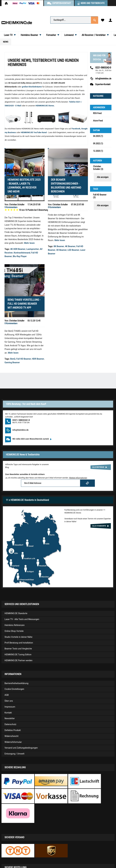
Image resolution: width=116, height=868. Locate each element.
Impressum (10, 707)
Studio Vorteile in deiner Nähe (18, 637)
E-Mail (19, 106)
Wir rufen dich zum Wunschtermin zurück (32, 439)
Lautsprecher (33, 249)
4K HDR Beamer (18, 249)
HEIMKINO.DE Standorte (16, 613)
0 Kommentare (54, 207)
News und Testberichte (93, 3)
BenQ (13, 359)
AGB (7, 695)
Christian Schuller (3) (98, 168)
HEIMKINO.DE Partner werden (19, 660)
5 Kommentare (11, 207)
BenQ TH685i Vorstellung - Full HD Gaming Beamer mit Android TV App (24, 304)
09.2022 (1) (98, 144)
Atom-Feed (98, 121)
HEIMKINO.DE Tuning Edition (18, 655)
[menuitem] (74, 20)
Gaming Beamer (12, 362)
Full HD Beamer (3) (100, 196)
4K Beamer (70, 246)
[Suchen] (94, 20)
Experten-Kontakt (103, 84)
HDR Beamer (38, 359)
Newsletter (10, 718)
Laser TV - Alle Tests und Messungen (22, 619)
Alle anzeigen (103, 177)
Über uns (9, 701)
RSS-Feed (97, 113)
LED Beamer (73, 250)
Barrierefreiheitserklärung (16, 683)
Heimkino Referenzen (15, 625)
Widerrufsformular (13, 742)
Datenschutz (10, 724)
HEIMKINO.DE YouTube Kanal (34, 132)
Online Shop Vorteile (14, 631)
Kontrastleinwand (22, 253)
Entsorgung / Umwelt (14, 754)
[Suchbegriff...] (74, 20)
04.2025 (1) (98, 136)
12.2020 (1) (98, 151)
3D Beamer (61, 250)
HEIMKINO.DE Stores (45, 106)
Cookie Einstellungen (14, 689)
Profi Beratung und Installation (19, 643)
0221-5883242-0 (21, 420)
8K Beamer (59, 246)
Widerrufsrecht (11, 736)
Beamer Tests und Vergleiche (18, 649)
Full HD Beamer (24, 359)
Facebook (76, 129)
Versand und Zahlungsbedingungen (21, 748)
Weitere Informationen (78, 478)
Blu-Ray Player (20, 256)
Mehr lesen (29, 243)
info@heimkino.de (103, 79)
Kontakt (8, 713)
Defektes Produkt (13, 730)
